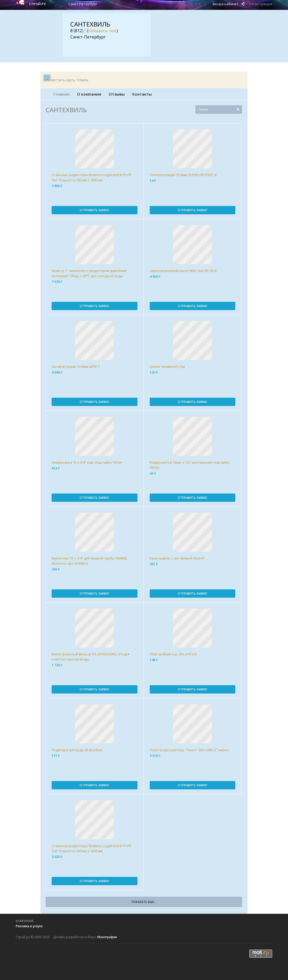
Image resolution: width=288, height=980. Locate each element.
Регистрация (261, 4)
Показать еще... (144, 902)
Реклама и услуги (29, 926)
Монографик (107, 937)
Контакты (142, 94)
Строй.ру (37, 4)
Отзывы (117, 94)
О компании (89, 94)
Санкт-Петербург (83, 4)
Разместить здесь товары (67, 80)
